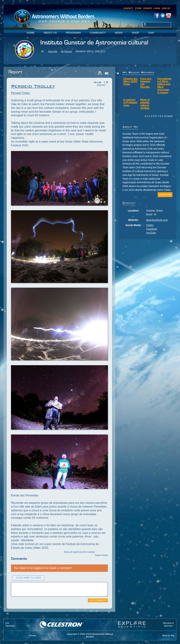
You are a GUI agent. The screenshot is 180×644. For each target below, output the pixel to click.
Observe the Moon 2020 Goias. (130, 82)
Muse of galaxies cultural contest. (145, 104)
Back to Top (168, 635)
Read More (165, 195)
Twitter (150, 225)
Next (170, 116)
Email (107, 73)
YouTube (151, 233)
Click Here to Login (29, 578)
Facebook (151, 229)
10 (165, 116)
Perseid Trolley (21, 93)
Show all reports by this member (79, 552)
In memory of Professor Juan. (130, 103)
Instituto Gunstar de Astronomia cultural (94, 43)
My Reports (66, 51)
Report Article (101, 555)
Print (100, 73)
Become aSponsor (168, 624)
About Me (53, 51)
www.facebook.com (157, 220)
